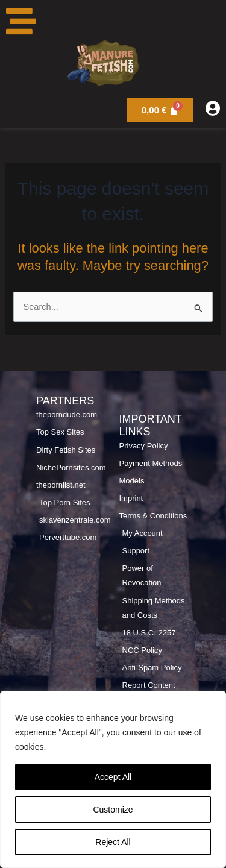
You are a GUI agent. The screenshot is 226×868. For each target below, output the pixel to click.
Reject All (113, 842)
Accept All (113, 777)
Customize (113, 810)
